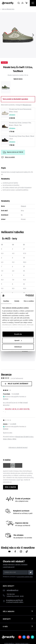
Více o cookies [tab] (29, 301)
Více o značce (10, 487)
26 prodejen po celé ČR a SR (14, 600)
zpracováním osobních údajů (25, 577)
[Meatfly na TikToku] (27, 552)
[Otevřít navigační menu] (33, 3)
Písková (23, 206)
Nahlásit (6, 399)
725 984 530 (11, 594)
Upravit (18, 340)
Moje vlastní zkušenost (16, 384)
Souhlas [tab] (6, 301)
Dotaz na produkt (8, 157)
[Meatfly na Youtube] (9, 552)
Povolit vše (18, 334)
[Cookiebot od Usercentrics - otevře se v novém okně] (26, 296)
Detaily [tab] (17, 301)
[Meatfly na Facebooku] (15, 552)
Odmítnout (18, 347)
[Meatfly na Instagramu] (21, 552)
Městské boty (8, 9)
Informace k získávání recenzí (18, 448)
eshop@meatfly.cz (13, 590)
